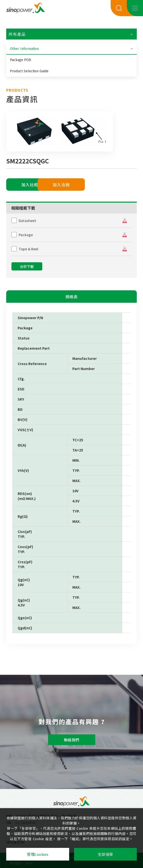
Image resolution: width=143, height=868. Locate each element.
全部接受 (105, 855)
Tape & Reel (28, 249)
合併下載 (27, 267)
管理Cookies (38, 855)
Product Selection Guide (29, 71)
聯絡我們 (72, 740)
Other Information (24, 49)
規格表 (72, 297)
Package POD (21, 60)
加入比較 (30, 185)
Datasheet (27, 221)
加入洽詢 (79, 185)
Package (26, 235)
